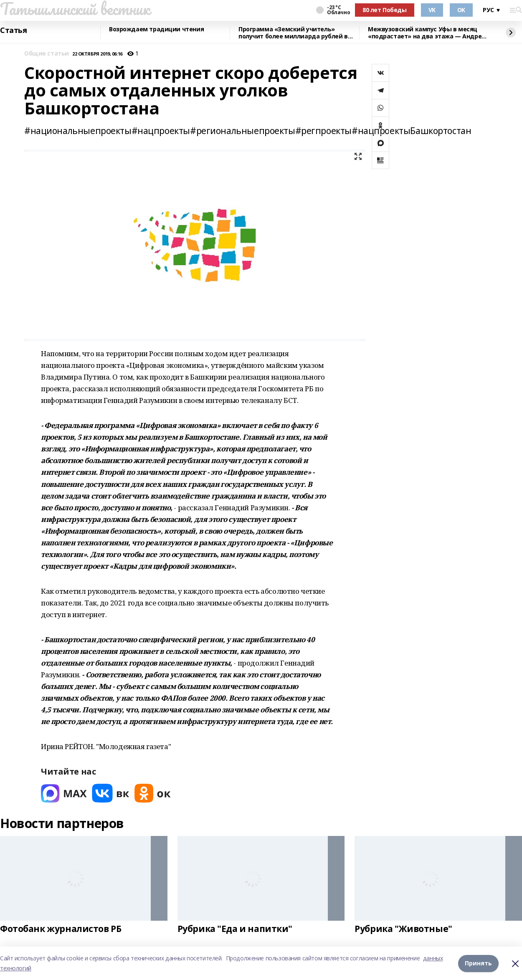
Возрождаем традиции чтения (156, 29)
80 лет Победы (385, 10)
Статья (13, 30)
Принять (478, 963)
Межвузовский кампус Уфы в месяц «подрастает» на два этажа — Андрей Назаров (427, 33)
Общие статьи (47, 54)
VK (432, 10)
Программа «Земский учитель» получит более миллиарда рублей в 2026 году (293, 33)
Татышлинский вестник (75, 9)
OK (461, 10)
